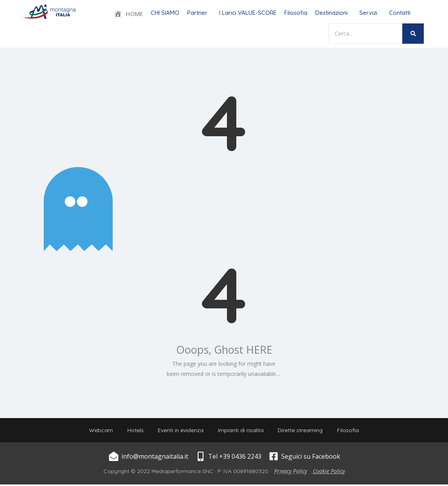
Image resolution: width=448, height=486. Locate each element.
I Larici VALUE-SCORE (248, 13)
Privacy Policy (291, 473)
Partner (197, 13)
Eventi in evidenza (180, 431)
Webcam (98, 431)
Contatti (400, 13)
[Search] (365, 34)
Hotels (134, 431)
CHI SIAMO (165, 13)
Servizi (368, 13)
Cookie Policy (329, 473)
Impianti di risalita (242, 431)
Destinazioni (331, 13)
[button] (199, 13)
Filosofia (296, 13)
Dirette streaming (303, 431)
